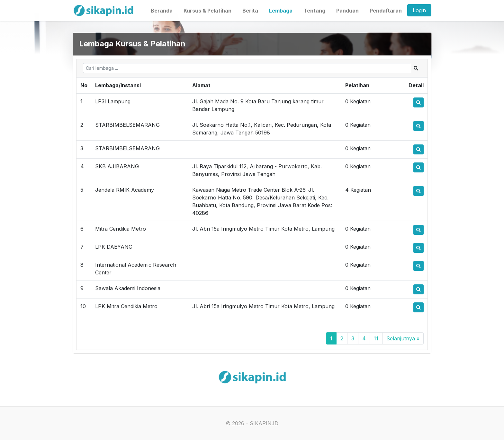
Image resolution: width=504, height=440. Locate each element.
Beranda (162, 10)
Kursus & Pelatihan (207, 10)
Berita (250, 10)
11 (376, 339)
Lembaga (281, 10)
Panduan (347, 10)
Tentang (314, 10)
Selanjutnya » (403, 339)
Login (419, 10)
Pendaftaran (386, 10)
